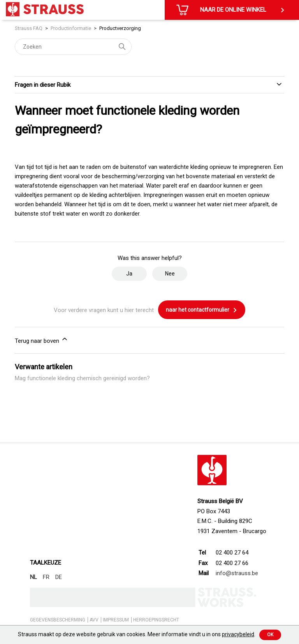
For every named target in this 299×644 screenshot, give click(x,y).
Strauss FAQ (29, 28)
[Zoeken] (73, 47)
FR (46, 577)
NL (33, 577)
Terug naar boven (42, 340)
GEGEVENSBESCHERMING (58, 620)
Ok (270, 635)
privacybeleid (238, 634)
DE (59, 577)
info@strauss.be (237, 573)
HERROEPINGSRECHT (156, 620)
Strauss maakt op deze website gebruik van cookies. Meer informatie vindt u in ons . (137, 634)
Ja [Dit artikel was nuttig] (129, 274)
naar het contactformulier (202, 310)
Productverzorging (120, 28)
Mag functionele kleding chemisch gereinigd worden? (82, 378)
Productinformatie (71, 28)
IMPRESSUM (116, 620)
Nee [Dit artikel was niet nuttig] (170, 274)
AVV (94, 620)
